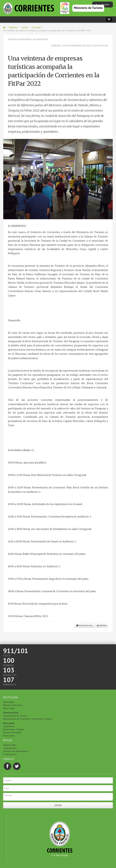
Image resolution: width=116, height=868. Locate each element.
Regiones (13, 27)
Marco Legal (9, 708)
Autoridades (9, 702)
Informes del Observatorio (16, 751)
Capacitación (9, 726)
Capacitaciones (10, 748)
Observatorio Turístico (13, 729)
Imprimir (102, 625)
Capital (25, 27)
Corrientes (36, 27)
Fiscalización (9, 736)
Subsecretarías (11, 713)
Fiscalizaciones (10, 754)
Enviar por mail (85, 625)
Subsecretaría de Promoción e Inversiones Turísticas (27, 719)
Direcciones (9, 723)
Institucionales (10, 745)
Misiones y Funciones (13, 705)
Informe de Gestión (12, 732)
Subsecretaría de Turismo (15, 716)
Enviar (58, 805)
